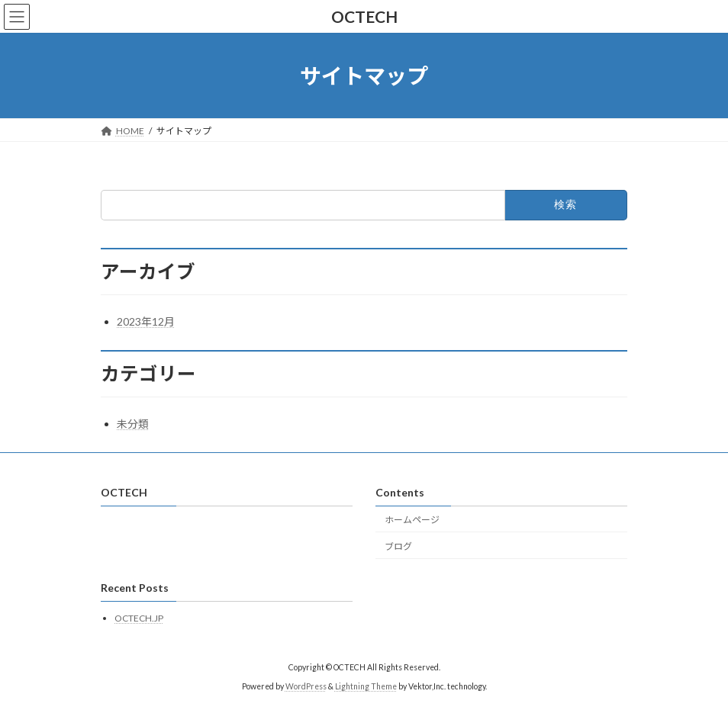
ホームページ (412, 520)
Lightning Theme (366, 686)
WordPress (306, 686)
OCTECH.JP (139, 618)
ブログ (398, 546)
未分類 (133, 424)
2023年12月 (146, 321)
